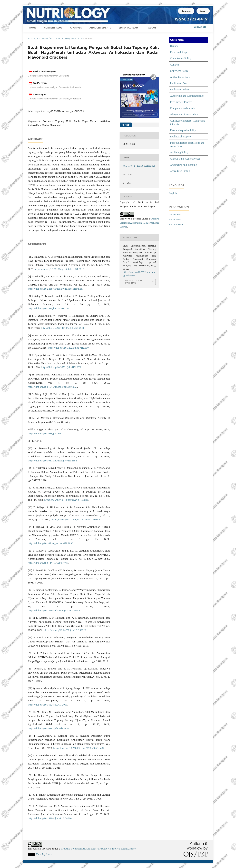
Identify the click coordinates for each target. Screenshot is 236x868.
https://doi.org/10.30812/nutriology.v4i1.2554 (52, 461)
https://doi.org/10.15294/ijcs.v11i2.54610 (50, 818)
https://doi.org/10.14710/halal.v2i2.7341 (63, 328)
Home (33, 28)
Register (186, 11)
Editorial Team (129, 28)
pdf (127, 125)
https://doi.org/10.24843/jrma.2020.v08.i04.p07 (79, 748)
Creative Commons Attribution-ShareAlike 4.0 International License (98, 849)
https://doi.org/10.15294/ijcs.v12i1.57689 (66, 500)
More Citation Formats (134, 282)
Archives (76, 28)
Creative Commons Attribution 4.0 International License (139, 223)
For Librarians (176, 224)
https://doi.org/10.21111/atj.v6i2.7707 (48, 563)
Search (200, 27)
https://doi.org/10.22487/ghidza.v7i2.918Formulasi (55, 289)
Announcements (100, 28)
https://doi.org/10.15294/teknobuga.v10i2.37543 (54, 610)
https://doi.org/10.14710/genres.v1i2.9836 (50, 543)
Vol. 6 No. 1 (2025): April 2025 (66, 38)
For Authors (175, 219)
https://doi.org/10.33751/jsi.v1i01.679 (61, 367)
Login (203, 11)
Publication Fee (178, 83)
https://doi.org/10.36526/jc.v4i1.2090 (48, 705)
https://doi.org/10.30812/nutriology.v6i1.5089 (59, 111)
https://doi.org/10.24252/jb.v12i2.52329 (65, 630)
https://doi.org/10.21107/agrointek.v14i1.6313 (59, 269)
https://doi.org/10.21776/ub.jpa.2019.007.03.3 (53, 387)
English (173, 193)
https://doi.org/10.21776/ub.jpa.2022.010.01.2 (75, 520)
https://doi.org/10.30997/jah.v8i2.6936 (48, 728)
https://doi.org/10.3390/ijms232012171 (49, 308)
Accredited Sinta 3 (180, 171)
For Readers (175, 215)
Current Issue (53, 28)
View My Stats (44, 854)
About (152, 28)
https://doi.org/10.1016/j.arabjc (45, 434)
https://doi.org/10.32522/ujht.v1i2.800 (68, 348)
